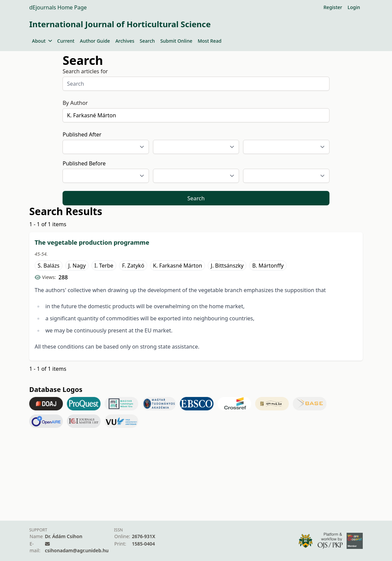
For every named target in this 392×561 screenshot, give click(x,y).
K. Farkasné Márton (178, 266)
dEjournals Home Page (58, 7)
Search (147, 41)
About (42, 41)
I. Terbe (104, 266)
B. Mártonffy (268, 266)
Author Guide (95, 41)
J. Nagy (77, 266)
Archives (125, 41)
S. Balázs (49, 266)
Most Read (210, 41)
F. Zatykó (133, 266)
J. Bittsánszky (227, 266)
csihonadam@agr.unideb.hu (77, 550)
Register (333, 7)
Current (66, 41)
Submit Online (176, 41)
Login (354, 7)
